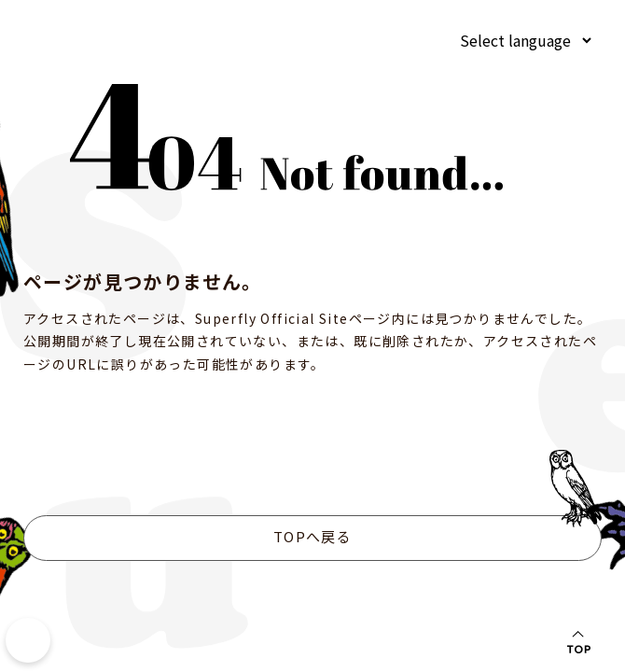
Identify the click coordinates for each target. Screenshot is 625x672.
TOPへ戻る (312, 536)
